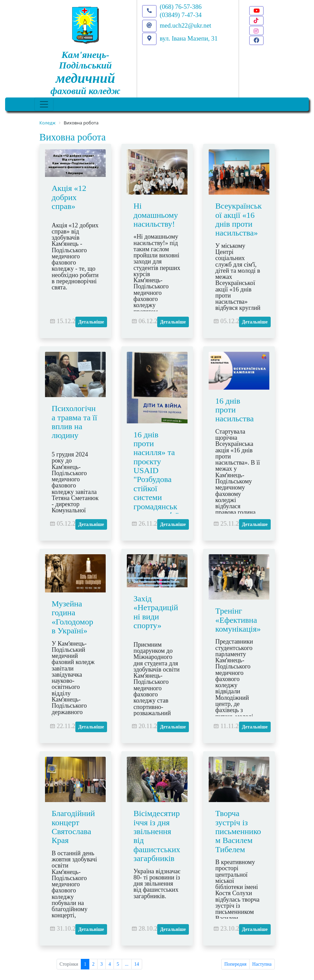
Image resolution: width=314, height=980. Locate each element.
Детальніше (91, 322)
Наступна (262, 964)
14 (137, 964)
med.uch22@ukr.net (186, 25)
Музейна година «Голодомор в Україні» (73, 617)
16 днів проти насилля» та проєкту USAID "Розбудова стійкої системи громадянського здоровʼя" (156, 475)
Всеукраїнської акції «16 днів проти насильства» (239, 219)
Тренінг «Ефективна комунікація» (238, 620)
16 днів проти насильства (235, 410)
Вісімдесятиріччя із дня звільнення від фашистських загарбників (157, 836)
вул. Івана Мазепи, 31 (189, 38)
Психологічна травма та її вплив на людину (74, 422)
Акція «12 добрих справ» (69, 197)
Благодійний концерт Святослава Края (73, 827)
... (127, 964)
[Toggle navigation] (44, 104)
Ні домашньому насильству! (156, 215)
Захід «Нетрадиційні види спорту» (156, 612)
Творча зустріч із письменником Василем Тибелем (238, 831)
